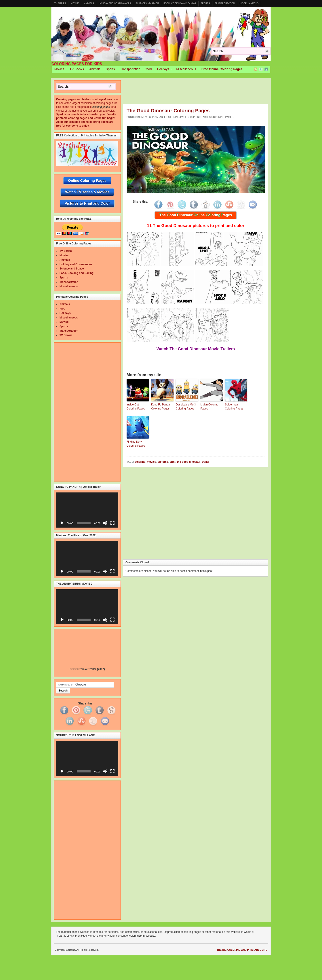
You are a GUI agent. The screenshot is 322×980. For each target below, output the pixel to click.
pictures (163, 462)
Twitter (261, 69)
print (173, 462)
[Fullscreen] (112, 523)
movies (151, 462)
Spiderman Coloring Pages (234, 407)
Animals (89, 3)
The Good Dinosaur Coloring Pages (168, 111)
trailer (206, 462)
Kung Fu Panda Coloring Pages (160, 407)
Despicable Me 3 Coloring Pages (186, 407)
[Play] (62, 523)
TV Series (60, 3)
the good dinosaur (189, 462)
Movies (75, 3)
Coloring (161, 34)
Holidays (163, 70)
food (149, 69)
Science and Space (147, 3)
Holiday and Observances (115, 3)
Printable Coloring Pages (170, 117)
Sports (205, 3)
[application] (87, 510)
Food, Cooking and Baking (180, 3)
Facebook (266, 69)
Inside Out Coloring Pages (136, 407)
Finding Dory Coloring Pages (136, 444)
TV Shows (77, 69)
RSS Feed (256, 69)
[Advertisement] (204, 92)
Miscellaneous (249, 3)
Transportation (225, 3)
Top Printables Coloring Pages (212, 117)
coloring (140, 462)
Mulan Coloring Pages (209, 407)
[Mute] (105, 523)
